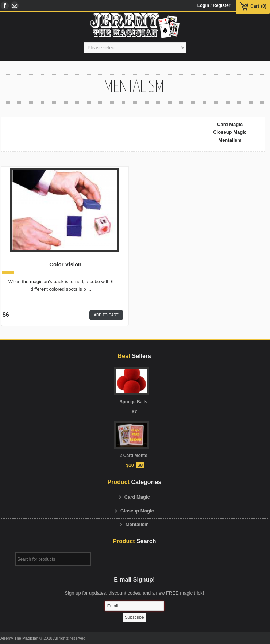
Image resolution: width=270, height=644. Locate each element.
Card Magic (230, 124)
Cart (255, 6)
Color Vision (65, 264)
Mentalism (230, 140)
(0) (264, 6)
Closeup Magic (230, 132)
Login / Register (214, 5)
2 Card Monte (134, 456)
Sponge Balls (134, 402)
